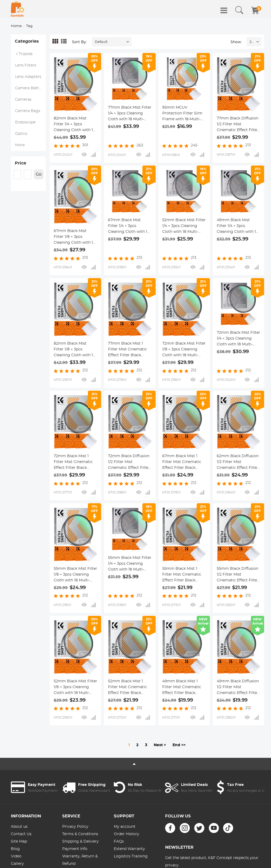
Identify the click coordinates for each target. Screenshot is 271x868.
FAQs (119, 842)
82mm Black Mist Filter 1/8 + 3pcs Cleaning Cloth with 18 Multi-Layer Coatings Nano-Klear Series (74, 350)
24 (252, 42)
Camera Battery (30, 88)
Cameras (23, 100)
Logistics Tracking (131, 856)
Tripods (24, 54)
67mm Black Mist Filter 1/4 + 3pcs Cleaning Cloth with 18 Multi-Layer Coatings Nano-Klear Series (129, 226)
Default (101, 42)
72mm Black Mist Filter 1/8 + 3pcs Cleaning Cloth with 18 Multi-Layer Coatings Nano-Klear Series (184, 350)
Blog (15, 849)
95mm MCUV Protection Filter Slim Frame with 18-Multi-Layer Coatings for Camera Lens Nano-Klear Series (182, 114)
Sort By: (79, 42)
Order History (127, 834)
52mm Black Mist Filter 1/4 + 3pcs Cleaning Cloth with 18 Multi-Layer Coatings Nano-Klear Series (184, 226)
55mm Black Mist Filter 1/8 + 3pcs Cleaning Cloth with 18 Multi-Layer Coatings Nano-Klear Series (75, 575)
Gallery (17, 864)
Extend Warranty (129, 849)
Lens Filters (26, 65)
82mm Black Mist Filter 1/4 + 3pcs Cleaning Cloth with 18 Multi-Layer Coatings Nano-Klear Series (74, 125)
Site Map (19, 842)
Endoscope (25, 122)
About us (19, 827)
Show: (236, 42)
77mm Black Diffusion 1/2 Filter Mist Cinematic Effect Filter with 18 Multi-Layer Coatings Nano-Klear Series (238, 125)
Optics (21, 134)
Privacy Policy (75, 827)
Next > (160, 745)
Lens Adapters (28, 77)
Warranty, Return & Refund (80, 860)
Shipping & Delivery (80, 842)
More (20, 145)
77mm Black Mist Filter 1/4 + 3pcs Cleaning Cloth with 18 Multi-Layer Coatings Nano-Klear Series (130, 114)
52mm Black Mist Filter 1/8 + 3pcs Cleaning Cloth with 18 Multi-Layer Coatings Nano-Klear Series (75, 688)
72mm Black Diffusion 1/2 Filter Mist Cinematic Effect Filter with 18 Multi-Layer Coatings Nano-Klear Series (129, 462)
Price (21, 163)
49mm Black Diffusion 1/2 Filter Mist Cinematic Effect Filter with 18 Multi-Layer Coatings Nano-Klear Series (238, 688)
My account (125, 827)
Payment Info (75, 849)
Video (16, 856)
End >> (179, 745)
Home (16, 26)
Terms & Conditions (80, 834)
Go (39, 174)
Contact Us (21, 834)
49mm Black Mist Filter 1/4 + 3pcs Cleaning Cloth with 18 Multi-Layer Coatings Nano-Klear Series (238, 226)
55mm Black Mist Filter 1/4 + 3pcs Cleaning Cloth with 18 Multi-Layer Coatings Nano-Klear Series (130, 564)
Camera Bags (28, 111)
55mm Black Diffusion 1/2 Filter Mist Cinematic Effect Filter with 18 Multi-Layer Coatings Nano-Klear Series (238, 575)
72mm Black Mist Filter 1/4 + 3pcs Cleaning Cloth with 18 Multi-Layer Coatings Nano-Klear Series (238, 339)
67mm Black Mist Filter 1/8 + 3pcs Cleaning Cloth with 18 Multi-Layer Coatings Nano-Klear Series (74, 237)
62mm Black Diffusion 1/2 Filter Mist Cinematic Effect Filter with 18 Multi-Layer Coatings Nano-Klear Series (238, 462)
